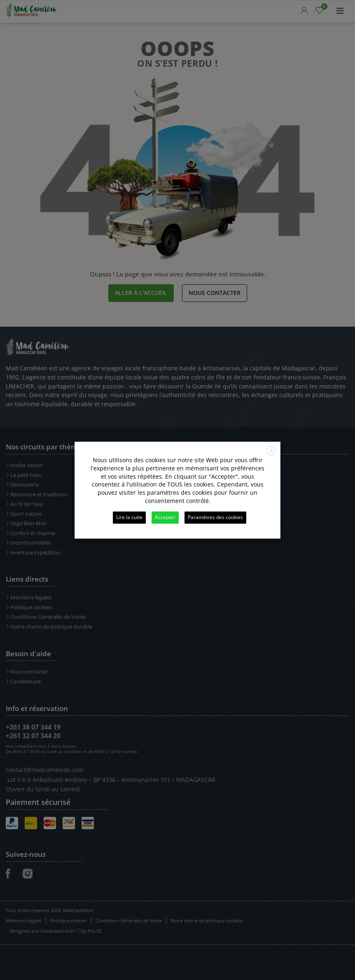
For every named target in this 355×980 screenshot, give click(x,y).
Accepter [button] (165, 517)
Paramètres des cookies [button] (215, 517)
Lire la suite (129, 517)
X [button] (272, 451)
